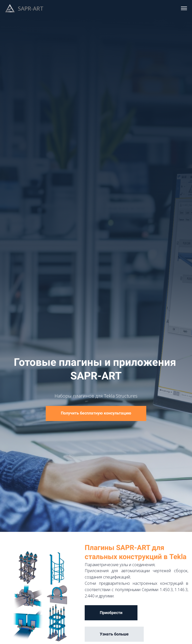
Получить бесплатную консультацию (96, 413)
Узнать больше (114, 634)
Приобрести (111, 613)
